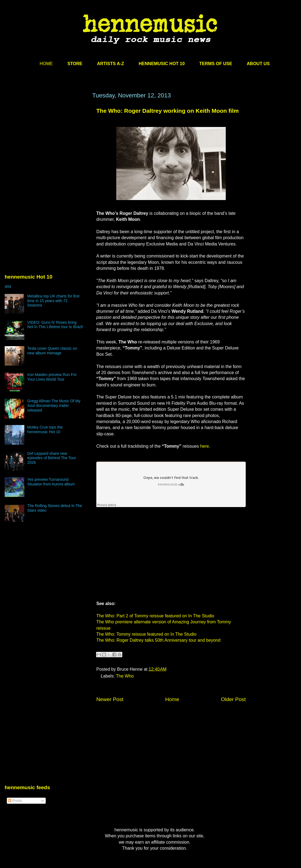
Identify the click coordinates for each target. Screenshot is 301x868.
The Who (125, 676)
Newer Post (110, 699)
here (204, 446)
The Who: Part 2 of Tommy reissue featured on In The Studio (155, 616)
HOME (46, 64)
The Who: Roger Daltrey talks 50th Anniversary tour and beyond (158, 640)
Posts (15, 801)
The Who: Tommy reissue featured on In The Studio (146, 634)
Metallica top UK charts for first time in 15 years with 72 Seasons (53, 301)
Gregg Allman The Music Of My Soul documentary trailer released (54, 406)
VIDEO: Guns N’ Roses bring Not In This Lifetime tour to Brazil (55, 325)
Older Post (233, 699)
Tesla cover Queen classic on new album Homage (52, 351)
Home (172, 699)
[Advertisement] (46, 144)
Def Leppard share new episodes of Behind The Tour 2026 (52, 458)
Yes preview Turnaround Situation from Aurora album (51, 482)
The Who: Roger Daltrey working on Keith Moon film (167, 111)
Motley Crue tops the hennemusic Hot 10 (45, 429)
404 (8, 287)
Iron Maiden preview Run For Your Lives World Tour (52, 377)
